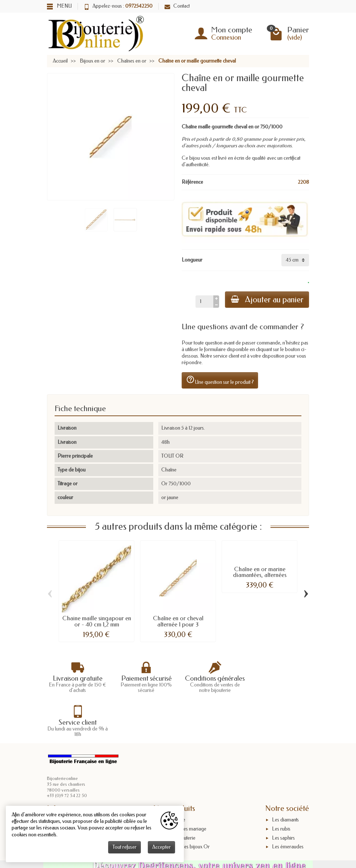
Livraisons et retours (74, 776)
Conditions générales (76, 803)
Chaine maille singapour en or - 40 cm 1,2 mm (97, 621)
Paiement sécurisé (72, 785)
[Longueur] (295, 260)
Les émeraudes (288, 803)
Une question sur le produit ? (220, 380)
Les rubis (281, 785)
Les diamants (285, 776)
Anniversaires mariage (183, 785)
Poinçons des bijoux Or (185, 803)
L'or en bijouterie (178, 794)
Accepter (161, 847)
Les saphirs (283, 794)
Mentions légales (71, 794)
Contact (177, 6)
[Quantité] (204, 302)
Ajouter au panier (267, 300)
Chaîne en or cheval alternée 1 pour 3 (178, 621)
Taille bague (173, 776)
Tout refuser (124, 847)
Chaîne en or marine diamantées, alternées (260, 572)
